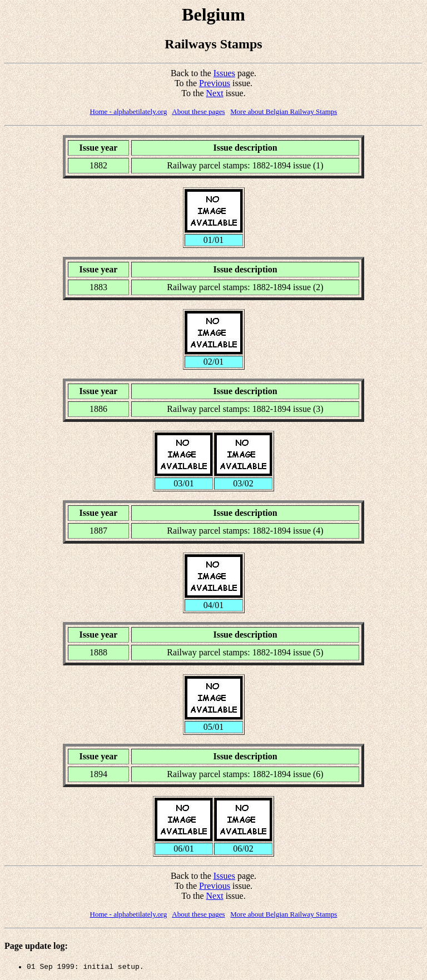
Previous (215, 83)
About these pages (198, 111)
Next (215, 93)
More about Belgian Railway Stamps (284, 111)
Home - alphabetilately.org (129, 111)
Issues (224, 73)
